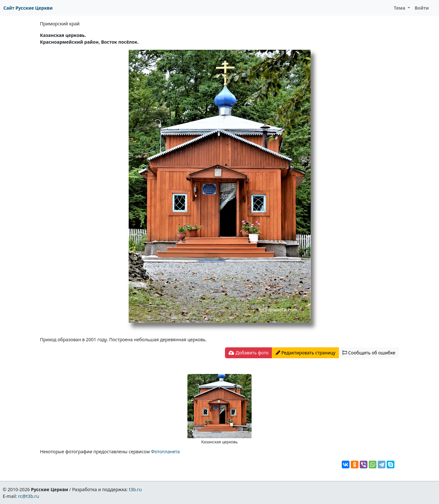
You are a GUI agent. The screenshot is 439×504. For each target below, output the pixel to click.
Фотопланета (165, 452)
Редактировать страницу (306, 353)
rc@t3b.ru (29, 496)
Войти (422, 8)
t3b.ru (135, 489)
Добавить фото (248, 353)
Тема (400, 8)
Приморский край (60, 24)
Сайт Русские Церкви (28, 8)
